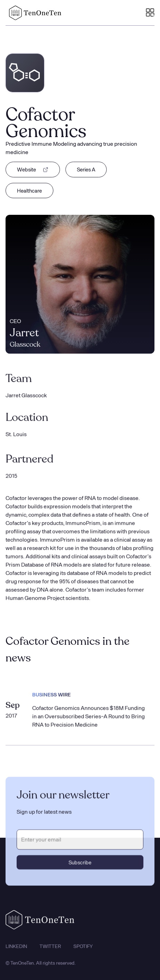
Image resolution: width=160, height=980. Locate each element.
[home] (34, 13)
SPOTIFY (83, 952)
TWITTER (50, 952)
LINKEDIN (16, 952)
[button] (150, 13)
